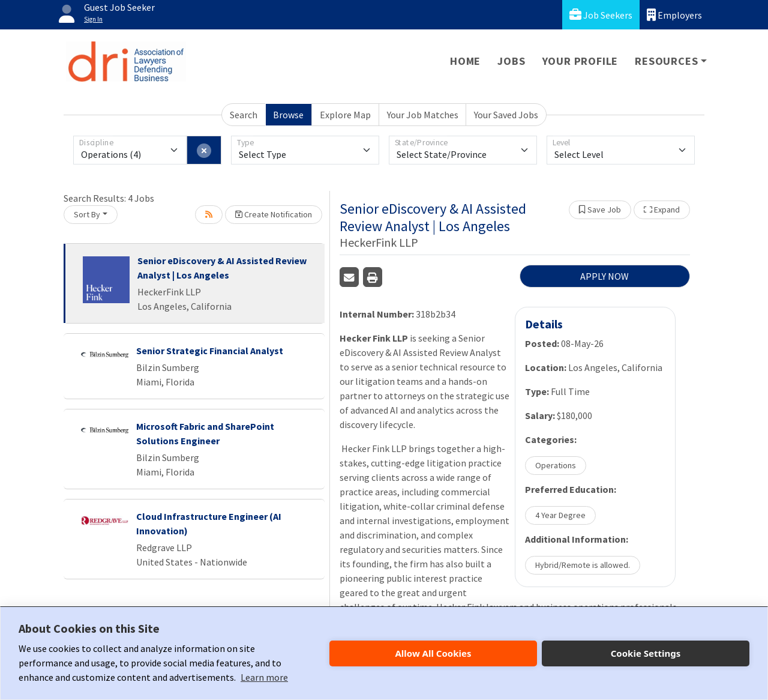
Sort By (87, 214)
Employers (674, 15)
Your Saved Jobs (506, 115)
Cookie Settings (646, 653)
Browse (288, 115)
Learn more (264, 677)
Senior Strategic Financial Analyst (210, 351)
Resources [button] (666, 61)
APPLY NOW (604, 276)
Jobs (511, 61)
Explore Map (345, 115)
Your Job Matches (423, 115)
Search (244, 115)
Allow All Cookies (433, 653)
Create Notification (274, 214)
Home (465, 61)
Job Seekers (601, 15)
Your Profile (580, 61)
